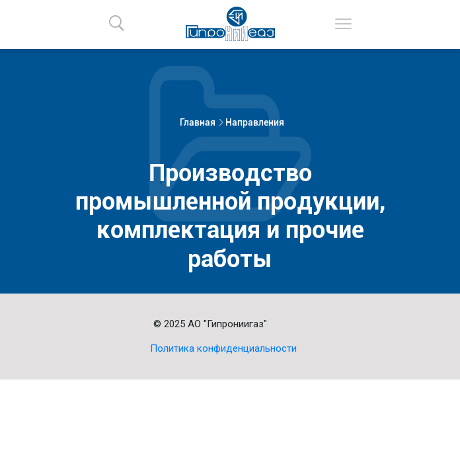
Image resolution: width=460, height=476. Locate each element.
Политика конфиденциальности (223, 348)
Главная (198, 122)
